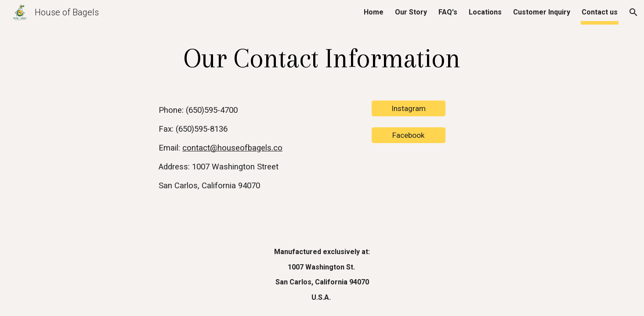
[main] (322, 58)
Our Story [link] (411, 12)
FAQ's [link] (448, 12)
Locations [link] (485, 12)
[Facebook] (409, 135)
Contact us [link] (600, 12)
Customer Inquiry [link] (542, 12)
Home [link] (374, 12)
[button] (633, 12)
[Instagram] (409, 109)
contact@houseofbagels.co (232, 148)
